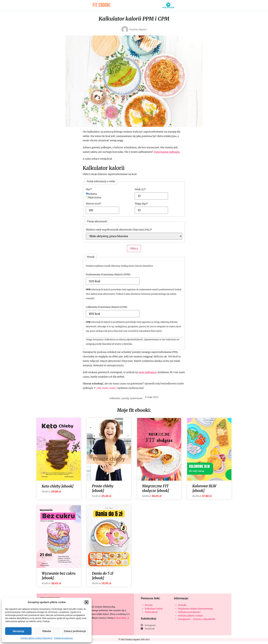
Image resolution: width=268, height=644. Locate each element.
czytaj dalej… (121, 618)
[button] (86, 602)
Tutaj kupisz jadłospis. (167, 152)
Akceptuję (18, 631)
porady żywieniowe (132, 398)
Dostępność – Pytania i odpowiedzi (197, 619)
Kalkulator (115, 398)
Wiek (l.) (140, 189)
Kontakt (182, 605)
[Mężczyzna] (87, 197)
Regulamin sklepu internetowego (196, 609)
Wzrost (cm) (93, 204)
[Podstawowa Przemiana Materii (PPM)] (98, 281)
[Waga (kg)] (146, 210)
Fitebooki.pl (151, 612)
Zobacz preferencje (75, 631)
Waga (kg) (141, 204)
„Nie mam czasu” (106, 388)
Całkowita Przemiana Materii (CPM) (107, 307)
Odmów (47, 631)
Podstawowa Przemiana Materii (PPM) (108, 274)
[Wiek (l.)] (146, 196)
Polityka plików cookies (190, 616)
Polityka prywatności (63, 638)
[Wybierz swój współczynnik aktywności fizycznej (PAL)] (134, 236)
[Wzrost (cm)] (98, 210)
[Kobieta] (87, 194)
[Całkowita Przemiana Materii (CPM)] (98, 314)
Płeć (89, 189)
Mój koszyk (168, 7)
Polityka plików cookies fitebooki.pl (36, 638)
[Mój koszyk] (168, 5)
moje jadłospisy (148, 372)
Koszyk (149, 605)
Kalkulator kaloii (154, 609)
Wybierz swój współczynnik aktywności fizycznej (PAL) (119, 230)
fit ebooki (101, 5)
